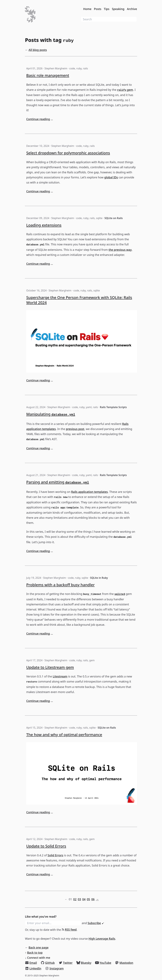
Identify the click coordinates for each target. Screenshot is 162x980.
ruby (79, 68)
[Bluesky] (84, 963)
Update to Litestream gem (50, 667)
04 (84, 899)
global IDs (111, 177)
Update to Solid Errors (46, 846)
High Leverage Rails (102, 939)
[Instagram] (54, 968)
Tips (107, 9)
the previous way (120, 250)
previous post (75, 429)
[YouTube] (103, 963)
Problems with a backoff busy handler (60, 585)
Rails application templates (90, 492)
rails (85, 68)
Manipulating (51, 414)
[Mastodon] (124, 963)
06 (93, 899)
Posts (98, 9)
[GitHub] (48, 963)
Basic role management (48, 75)
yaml (89, 407)
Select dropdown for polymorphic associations (68, 153)
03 (79, 899)
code (72, 68)
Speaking (118, 9)
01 (70, 899)
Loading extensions (44, 225)
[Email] (31, 963)
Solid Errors (55, 855)
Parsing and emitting (58, 482)
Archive (132, 9)
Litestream (60, 676)
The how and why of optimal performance (64, 735)
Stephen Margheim (56, 68)
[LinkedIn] (33, 968)
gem (125, 90)
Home (87, 9)
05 (89, 899)
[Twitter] (66, 963)
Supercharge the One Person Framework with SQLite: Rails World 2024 (79, 300)
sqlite (99, 218)
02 (75, 899)
